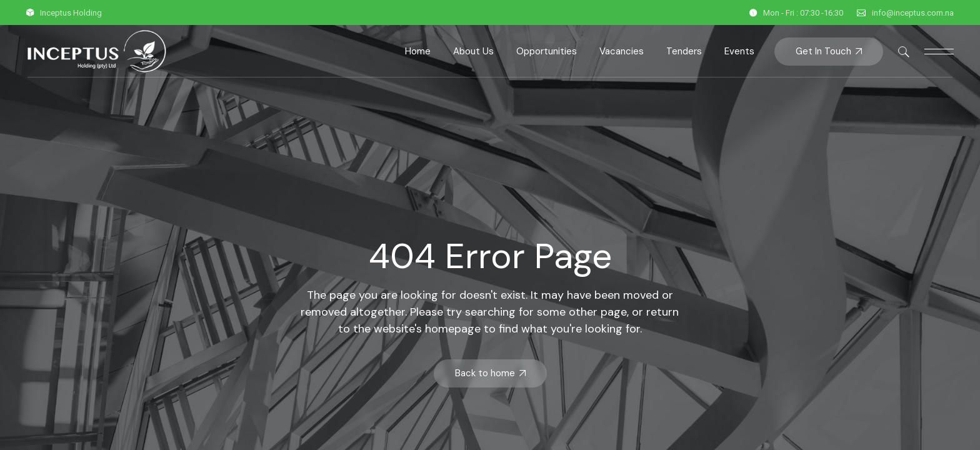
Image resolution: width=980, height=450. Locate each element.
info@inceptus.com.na (913, 13)
